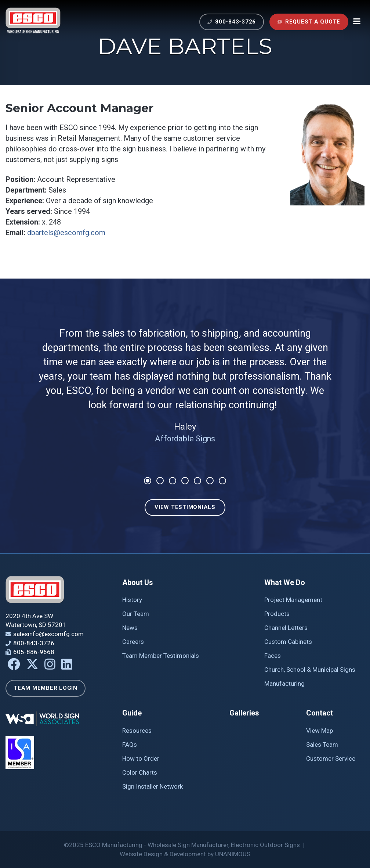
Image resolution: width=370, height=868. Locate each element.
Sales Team (322, 745)
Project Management (293, 600)
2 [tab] (160, 481)
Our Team (136, 614)
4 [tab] (185, 481)
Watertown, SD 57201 (36, 625)
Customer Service (331, 758)
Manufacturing (284, 684)
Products (277, 614)
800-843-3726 (235, 22)
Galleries (244, 713)
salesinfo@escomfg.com (48, 634)
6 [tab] (210, 481)
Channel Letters (286, 628)
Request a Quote (313, 22)
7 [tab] (222, 481)
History (132, 600)
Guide (132, 713)
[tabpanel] (185, 380)
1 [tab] (148, 481)
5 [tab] (197, 481)
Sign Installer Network (153, 786)
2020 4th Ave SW (29, 616)
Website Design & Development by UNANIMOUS (185, 854)
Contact (320, 713)
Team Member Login (46, 688)
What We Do (285, 582)
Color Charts (140, 772)
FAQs (130, 745)
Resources (137, 731)
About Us (138, 582)
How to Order (141, 758)
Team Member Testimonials (161, 656)
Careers (133, 642)
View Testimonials (185, 507)
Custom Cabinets (288, 642)
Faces (273, 656)
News (130, 628)
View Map (320, 731)
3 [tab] (173, 481)
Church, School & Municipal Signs (310, 670)
